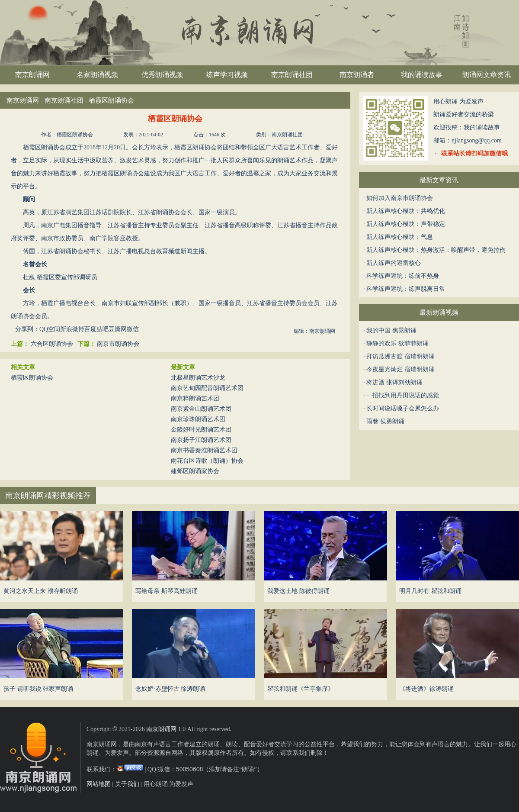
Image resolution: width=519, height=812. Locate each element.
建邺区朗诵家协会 (195, 471)
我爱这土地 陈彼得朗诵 (298, 591)
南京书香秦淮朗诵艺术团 (204, 450)
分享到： (27, 329)
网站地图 (99, 784)
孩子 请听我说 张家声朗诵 (38, 689)
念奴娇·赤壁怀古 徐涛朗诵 (170, 689)
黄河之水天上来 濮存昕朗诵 (41, 591)
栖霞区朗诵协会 (32, 378)
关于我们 (127, 784)
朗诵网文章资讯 (487, 75)
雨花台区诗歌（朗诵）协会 (207, 461)
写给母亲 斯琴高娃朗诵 (167, 591)
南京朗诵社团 (292, 75)
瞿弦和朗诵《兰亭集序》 (301, 689)
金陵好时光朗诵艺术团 (201, 430)
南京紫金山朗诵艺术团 (201, 409)
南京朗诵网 (32, 75)
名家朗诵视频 (97, 75)
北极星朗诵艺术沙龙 (198, 378)
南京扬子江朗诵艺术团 (201, 440)
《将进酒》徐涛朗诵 (426, 689)
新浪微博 (72, 329)
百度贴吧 (96, 329)
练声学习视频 (227, 75)
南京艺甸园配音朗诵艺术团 (207, 388)
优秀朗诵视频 (162, 75)
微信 (133, 329)
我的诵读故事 (422, 75)
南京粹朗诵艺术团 (195, 398)
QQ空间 (50, 329)
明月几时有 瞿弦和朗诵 (430, 591)
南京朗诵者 (357, 75)
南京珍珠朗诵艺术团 (198, 419)
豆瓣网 (118, 329)
